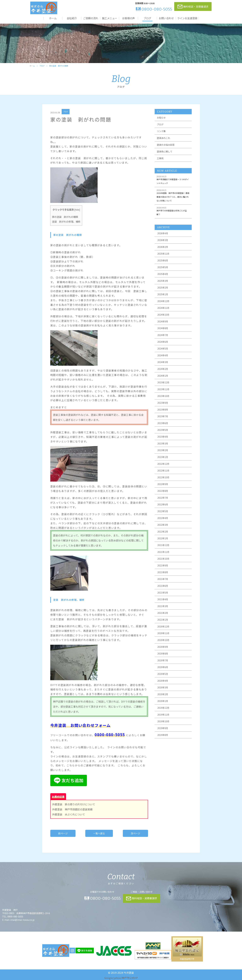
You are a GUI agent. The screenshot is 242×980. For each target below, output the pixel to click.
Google (108, 978)
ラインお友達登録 (187, 18)
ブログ (147, 18)
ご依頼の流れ (91, 18)
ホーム (53, 18)
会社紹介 (72, 18)
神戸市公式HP (130, 978)
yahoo (117, 978)
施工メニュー (110, 18)
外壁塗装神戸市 (187, 959)
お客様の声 (128, 18)
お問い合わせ (166, 18)
